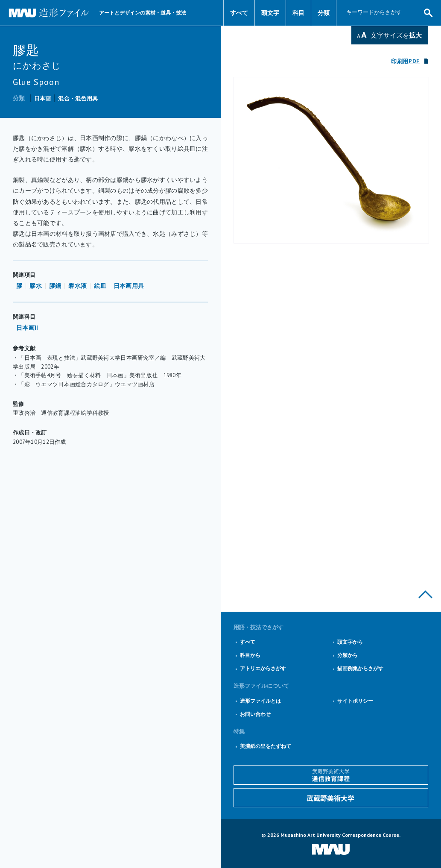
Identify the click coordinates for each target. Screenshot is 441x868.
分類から (348, 655)
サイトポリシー (355, 701)
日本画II (27, 328)
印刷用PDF (405, 61)
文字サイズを (396, 35)
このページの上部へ (425, 594)
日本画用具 (129, 286)
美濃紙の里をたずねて (266, 746)
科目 (298, 13)
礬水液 (77, 286)
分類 (324, 13)
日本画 (43, 98)
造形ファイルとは (260, 701)
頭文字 (270, 13)
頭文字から (350, 642)
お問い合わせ (255, 714)
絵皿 (100, 286)
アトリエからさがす (263, 668)
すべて (239, 13)
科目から (250, 655)
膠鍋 (55, 286)
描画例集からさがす (360, 668)
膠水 (36, 286)
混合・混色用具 (78, 98)
